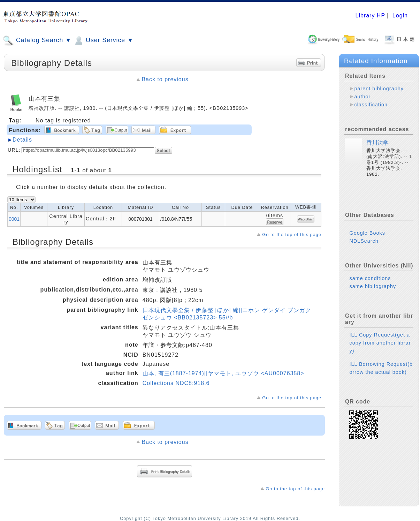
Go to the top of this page (292, 235)
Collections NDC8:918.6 (176, 383)
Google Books (367, 233)
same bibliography (373, 286)
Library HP (370, 16)
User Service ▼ (103, 40)
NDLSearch (364, 241)
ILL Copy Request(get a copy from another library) (380, 343)
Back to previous (165, 79)
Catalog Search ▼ (37, 40)
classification (371, 105)
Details (22, 140)
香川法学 (377, 143)
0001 (14, 219)
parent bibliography (379, 89)
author (362, 97)
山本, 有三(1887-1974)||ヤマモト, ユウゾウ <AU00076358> (223, 373)
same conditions (370, 278)
